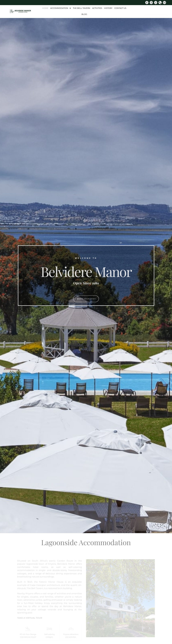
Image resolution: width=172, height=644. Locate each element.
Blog (84, 14)
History (108, 8)
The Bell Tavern (82, 8)
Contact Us (120, 8)
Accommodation (61, 8)
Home (45, 8)
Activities (97, 8)
